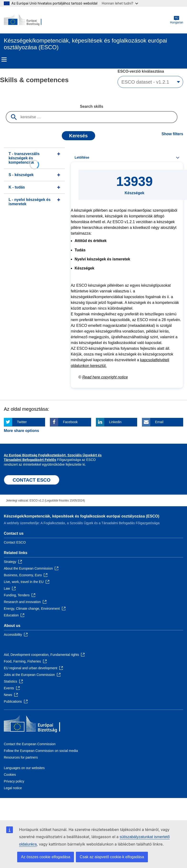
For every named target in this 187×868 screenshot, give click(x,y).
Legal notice (13, 788)
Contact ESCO (15, 542)
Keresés (78, 136)
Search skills (92, 106)
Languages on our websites (24, 768)
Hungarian (177, 20)
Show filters (172, 134)
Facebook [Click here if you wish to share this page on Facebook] (70, 422)
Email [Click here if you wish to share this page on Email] (159, 422)
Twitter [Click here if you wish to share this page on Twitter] (22, 422)
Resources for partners (21, 757)
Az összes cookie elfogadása (46, 857)
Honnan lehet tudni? (120, 3)
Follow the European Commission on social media (41, 751)
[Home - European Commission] (27, 20)
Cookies (10, 775)
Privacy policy (14, 781)
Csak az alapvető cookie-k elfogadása (112, 857)
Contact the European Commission (30, 744)
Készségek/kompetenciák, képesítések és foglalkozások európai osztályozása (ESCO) (82, 516)
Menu (4, 59)
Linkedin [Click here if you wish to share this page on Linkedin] (115, 422)
